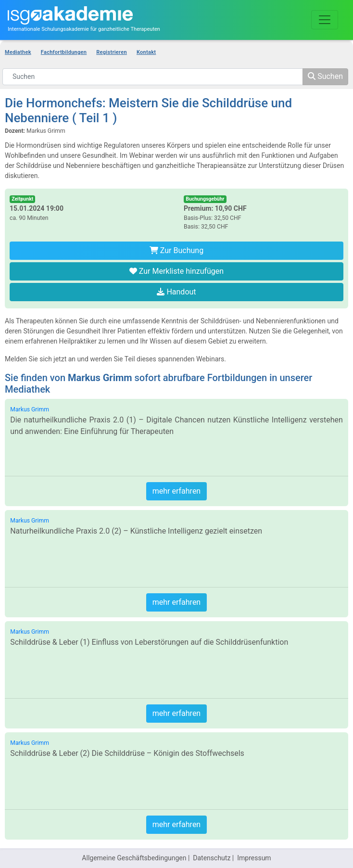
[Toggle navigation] (325, 20)
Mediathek (18, 52)
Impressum (254, 858)
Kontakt (146, 52)
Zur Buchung (176, 250)
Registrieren (112, 52)
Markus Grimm (30, 409)
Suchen (325, 76)
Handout (176, 292)
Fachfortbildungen (64, 52)
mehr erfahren (176, 491)
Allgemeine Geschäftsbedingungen (134, 858)
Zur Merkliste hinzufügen (176, 271)
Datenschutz (212, 858)
